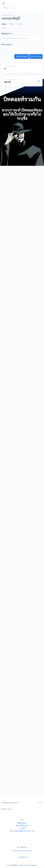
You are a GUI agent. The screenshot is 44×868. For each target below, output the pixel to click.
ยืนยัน (11, 24)
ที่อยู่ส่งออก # (7, 34)
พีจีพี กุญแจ (22, 823)
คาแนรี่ (22, 828)
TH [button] (6, 8)
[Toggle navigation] (4, 4)
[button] (13, 8)
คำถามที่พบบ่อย (22, 826)
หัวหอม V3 (23, 857)
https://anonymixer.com (22, 851)
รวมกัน (19, 24)
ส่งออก (4, 24)
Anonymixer (32, 865)
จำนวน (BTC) (7, 44)
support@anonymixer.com (24, 831)
